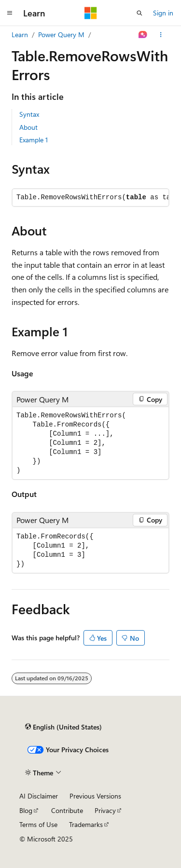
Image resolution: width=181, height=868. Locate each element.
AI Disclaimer (39, 796)
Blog (26, 810)
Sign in (163, 13)
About (28, 127)
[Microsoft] (91, 13)
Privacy (105, 810)
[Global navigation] (10, 13)
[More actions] (161, 35)
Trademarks (86, 824)
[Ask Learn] (143, 35)
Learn (20, 34)
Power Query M (61, 34)
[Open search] (139, 13)
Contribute (67, 810)
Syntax (29, 114)
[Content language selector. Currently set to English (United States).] (63, 727)
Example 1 (34, 140)
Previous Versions (95, 796)
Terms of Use (38, 824)
